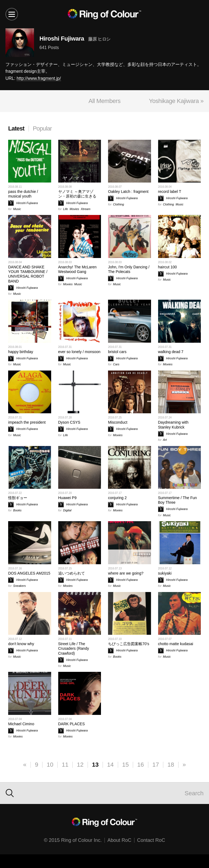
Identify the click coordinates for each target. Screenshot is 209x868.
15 (125, 765)
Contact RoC (151, 840)
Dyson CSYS (69, 422)
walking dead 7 (171, 352)
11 (65, 765)
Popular (42, 128)
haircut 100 (167, 267)
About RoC (119, 840)
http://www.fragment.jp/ (39, 78)
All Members (104, 101)
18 (171, 765)
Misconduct (118, 422)
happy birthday (21, 352)
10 (50, 765)
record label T (170, 192)
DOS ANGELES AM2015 (29, 573)
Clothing (118, 204)
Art (165, 440)
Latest (16, 128)
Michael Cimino (21, 724)
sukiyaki (165, 573)
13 (95, 765)
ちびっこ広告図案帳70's (129, 644)
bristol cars (117, 352)
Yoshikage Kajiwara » (176, 101)
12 (80, 765)
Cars (116, 364)
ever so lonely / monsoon (79, 352)
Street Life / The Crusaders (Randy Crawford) (74, 648)
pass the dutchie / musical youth (23, 194)
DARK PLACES (72, 724)
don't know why (21, 644)
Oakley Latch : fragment (128, 192)
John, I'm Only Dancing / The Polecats (129, 269)
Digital (67, 510)
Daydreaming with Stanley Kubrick (173, 425)
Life (66, 209)
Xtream (86, 209)
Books (17, 510)
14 (110, 765)
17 (156, 765)
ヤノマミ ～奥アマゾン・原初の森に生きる (77, 194)
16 (140, 765)
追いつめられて (72, 573)
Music (17, 209)
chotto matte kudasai (176, 644)
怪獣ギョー (18, 498)
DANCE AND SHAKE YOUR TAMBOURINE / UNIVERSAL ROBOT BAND (28, 274)
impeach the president (27, 422)
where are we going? (126, 573)
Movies (74, 209)
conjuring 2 (117, 498)
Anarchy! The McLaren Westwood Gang (77, 269)
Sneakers (19, 586)
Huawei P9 (67, 498)
